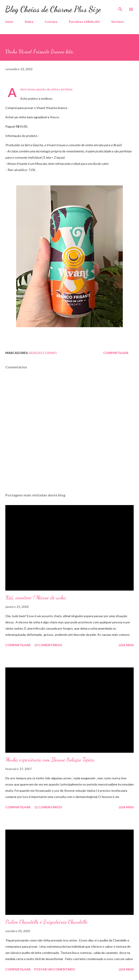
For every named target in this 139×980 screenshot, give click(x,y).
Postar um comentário (55, 969)
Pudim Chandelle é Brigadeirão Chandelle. (47, 922)
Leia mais (126, 645)
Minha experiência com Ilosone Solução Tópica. (51, 760)
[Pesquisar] (120, 8)
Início (9, 22)
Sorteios (118, 22)
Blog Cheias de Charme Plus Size (53, 9)
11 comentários (48, 807)
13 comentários (48, 645)
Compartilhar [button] (116, 353)
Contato (51, 22)
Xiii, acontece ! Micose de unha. (36, 598)
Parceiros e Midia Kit (84, 22)
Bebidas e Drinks (43, 353)
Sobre (29, 22)
